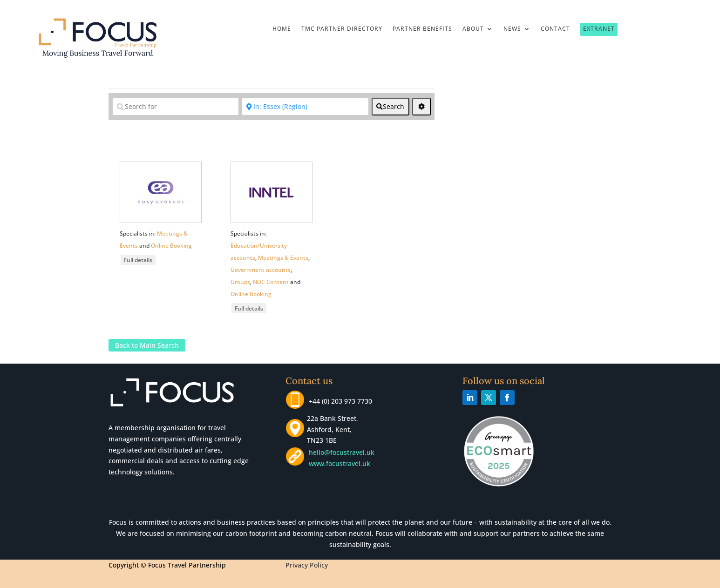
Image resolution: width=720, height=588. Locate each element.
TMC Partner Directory (342, 29)
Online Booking (171, 246)
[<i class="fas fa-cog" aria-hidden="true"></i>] (421, 107)
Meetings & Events (283, 258)
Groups (240, 282)
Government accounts (261, 270)
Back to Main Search (147, 345)
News (512, 29)
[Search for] (176, 107)
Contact (555, 29)
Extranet (599, 29)
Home (282, 29)
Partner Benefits (422, 29)
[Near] (305, 107)
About (473, 29)
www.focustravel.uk (338, 463)
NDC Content (271, 282)
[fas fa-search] (391, 107)
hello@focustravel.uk (343, 452)
